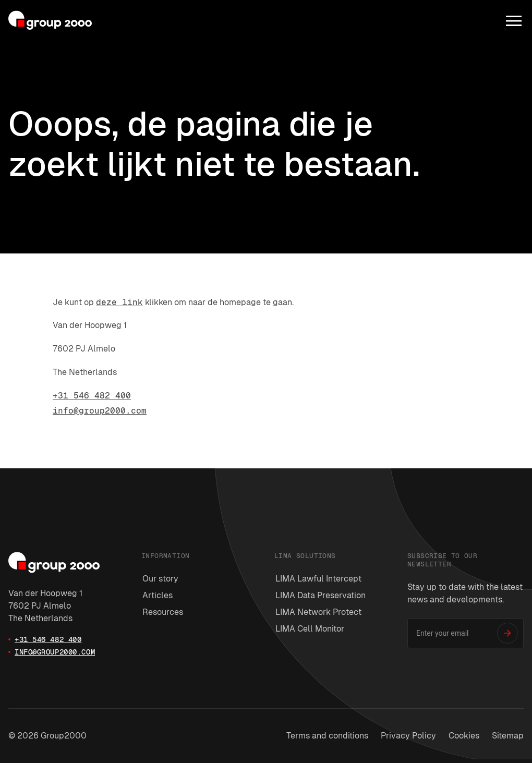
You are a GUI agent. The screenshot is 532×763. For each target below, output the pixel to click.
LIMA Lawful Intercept (318, 579)
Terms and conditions (327, 736)
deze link (119, 302)
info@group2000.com (100, 411)
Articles (158, 595)
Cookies (464, 736)
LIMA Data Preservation (321, 595)
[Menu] (514, 21)
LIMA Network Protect (318, 612)
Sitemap (508, 736)
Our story (160, 579)
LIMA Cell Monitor (310, 629)
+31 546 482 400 (92, 396)
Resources (163, 612)
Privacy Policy (408, 736)
